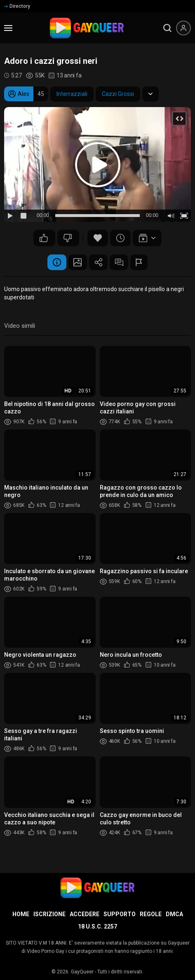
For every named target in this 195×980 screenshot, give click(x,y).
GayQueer (82, 972)
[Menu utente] (183, 28)
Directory (17, 6)
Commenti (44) (121, 263)
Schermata (76, 263)
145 (68, 238)
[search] (167, 28)
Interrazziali (72, 94)
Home (21, 914)
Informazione (53, 263)
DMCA (174, 914)
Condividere (99, 263)
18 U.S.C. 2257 (97, 926)
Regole (151, 914)
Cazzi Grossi (118, 94)
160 (44, 238)
